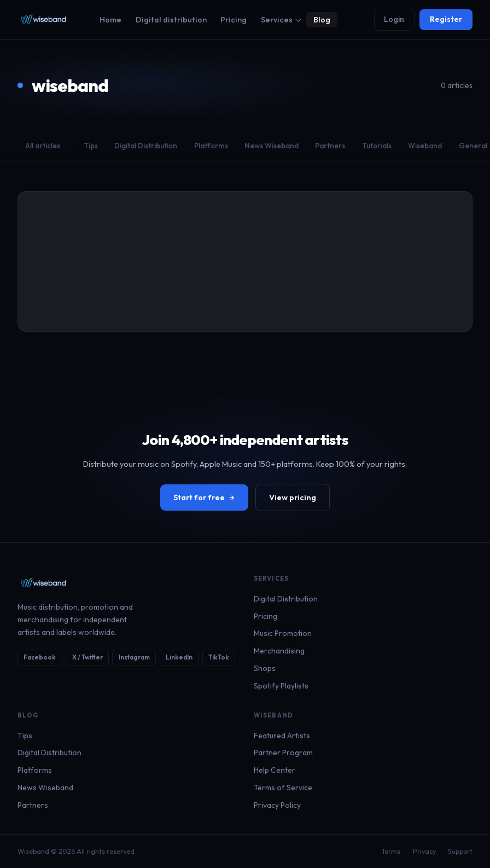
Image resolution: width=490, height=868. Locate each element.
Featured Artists (282, 736)
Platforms (211, 146)
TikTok (219, 657)
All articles (43, 146)
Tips (91, 146)
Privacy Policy (277, 805)
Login (394, 19)
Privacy (424, 851)
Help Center (275, 770)
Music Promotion (283, 633)
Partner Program (283, 753)
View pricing (293, 497)
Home (110, 20)
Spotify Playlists (281, 686)
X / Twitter (87, 657)
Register (446, 19)
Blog (322, 20)
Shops (265, 668)
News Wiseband (272, 146)
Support (460, 851)
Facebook (40, 657)
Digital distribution (171, 20)
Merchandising (279, 651)
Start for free (204, 497)
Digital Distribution (146, 146)
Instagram (134, 657)
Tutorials (377, 146)
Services (281, 20)
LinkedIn (179, 657)
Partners (330, 146)
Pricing (234, 20)
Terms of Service (283, 788)
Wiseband (425, 146)
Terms (391, 851)
